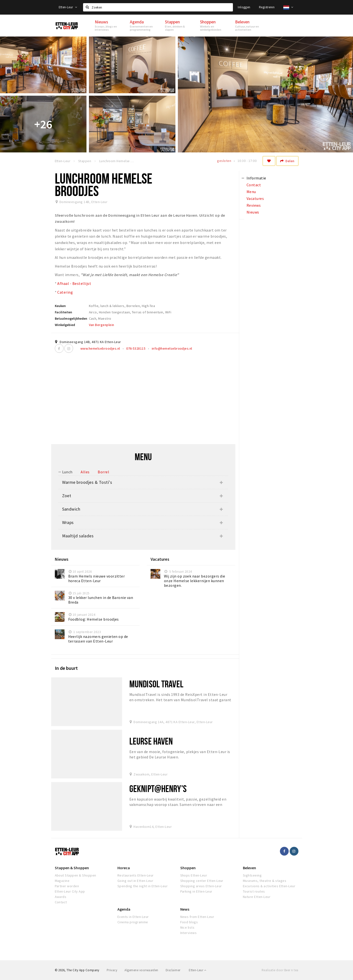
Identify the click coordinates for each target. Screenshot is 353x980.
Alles (85, 472)
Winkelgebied (65, 325)
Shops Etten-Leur (194, 875)
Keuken (60, 306)
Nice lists (187, 927)
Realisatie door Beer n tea (280, 970)
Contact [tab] (254, 185)
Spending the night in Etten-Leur (143, 886)
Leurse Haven (151, 741)
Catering (65, 292)
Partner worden (67, 886)
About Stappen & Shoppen (76, 875)
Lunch (67, 472)
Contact (61, 902)
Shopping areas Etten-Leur (201, 886)
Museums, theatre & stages (265, 881)
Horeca (124, 868)
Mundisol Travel (156, 684)
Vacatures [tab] (255, 198)
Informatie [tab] (256, 178)
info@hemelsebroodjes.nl (172, 348)
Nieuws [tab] (253, 212)
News (185, 909)
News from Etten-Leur (197, 917)
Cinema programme (133, 922)
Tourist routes (254, 891)
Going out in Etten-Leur (135, 881)
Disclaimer (173, 970)
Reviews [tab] (254, 205)
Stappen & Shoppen (72, 868)
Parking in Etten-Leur (196, 891)
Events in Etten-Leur (133, 917)
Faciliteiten (63, 312)
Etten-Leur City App (70, 891)
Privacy (112, 970)
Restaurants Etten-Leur (136, 875)
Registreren (267, 7)
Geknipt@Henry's (158, 789)
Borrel (103, 472)
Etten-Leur (68, 7)
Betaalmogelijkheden (71, 318)
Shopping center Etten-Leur (202, 881)
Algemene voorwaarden (141, 970)
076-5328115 (136, 348)
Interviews (189, 933)
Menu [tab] (251, 192)
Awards (61, 897)
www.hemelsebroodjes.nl (100, 348)
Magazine (62, 881)
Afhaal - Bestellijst (74, 283)
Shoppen (188, 868)
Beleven (249, 868)
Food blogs (189, 922)
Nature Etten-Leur (257, 897)
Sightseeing (252, 875)
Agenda (124, 909)
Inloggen (244, 7)
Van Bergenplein (102, 325)
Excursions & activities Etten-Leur (269, 886)
